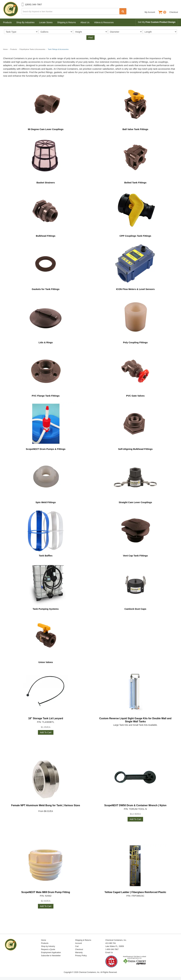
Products (7, 22)
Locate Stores (46, 22)
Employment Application (51, 953)
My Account (150, 12)
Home (44, 940)
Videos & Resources (104, 22)
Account (78, 943)
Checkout (174, 12)
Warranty (79, 953)
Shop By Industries (25, 22)
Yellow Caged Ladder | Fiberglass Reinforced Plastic (135, 892)
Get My (157, 22)
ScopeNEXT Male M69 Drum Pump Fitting (46, 892)
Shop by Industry (48, 946)
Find (90, 38)
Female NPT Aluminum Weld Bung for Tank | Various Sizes (46, 805)
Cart (77, 946)
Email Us (109, 953)
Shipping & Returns (67, 22)
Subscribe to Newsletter (51, 956)
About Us (85, 22)
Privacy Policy (81, 956)
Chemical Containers (12, 9)
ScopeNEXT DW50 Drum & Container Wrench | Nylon (135, 805)
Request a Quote (48, 949)
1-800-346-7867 (112, 949)
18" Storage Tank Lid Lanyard (46, 718)
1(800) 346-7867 (33, 4)
